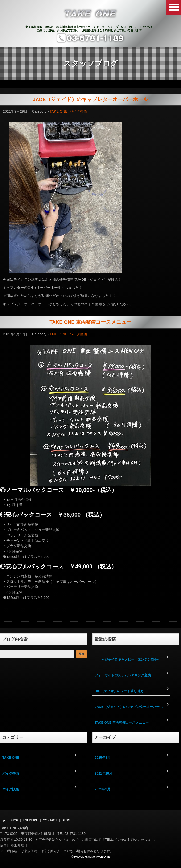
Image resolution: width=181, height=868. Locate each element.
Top (2, 820)
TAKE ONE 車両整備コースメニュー (90, 322)
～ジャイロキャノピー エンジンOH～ (127, 659)
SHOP (14, 820)
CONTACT (50, 820)
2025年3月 (103, 758)
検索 (82, 654)
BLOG (66, 820)
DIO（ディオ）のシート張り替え (119, 691)
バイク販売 (11, 789)
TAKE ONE (58, 111)
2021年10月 (104, 773)
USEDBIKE (31, 820)
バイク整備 (78, 111)
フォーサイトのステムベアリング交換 (123, 675)
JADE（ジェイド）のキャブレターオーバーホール (90, 99)
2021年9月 (103, 789)
